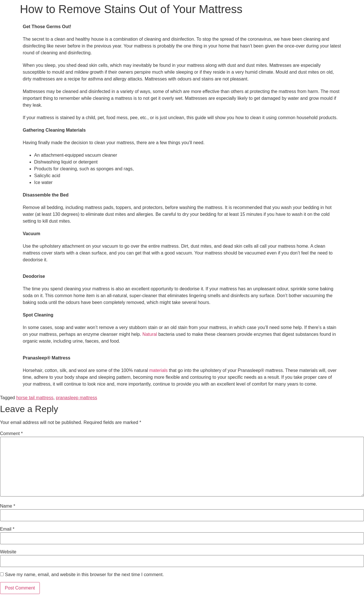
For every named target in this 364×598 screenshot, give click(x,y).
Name (8, 506)
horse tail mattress (35, 398)
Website (8, 552)
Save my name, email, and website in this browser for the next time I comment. (84, 575)
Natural (150, 334)
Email (7, 529)
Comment (11, 434)
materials (159, 370)
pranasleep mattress (77, 398)
